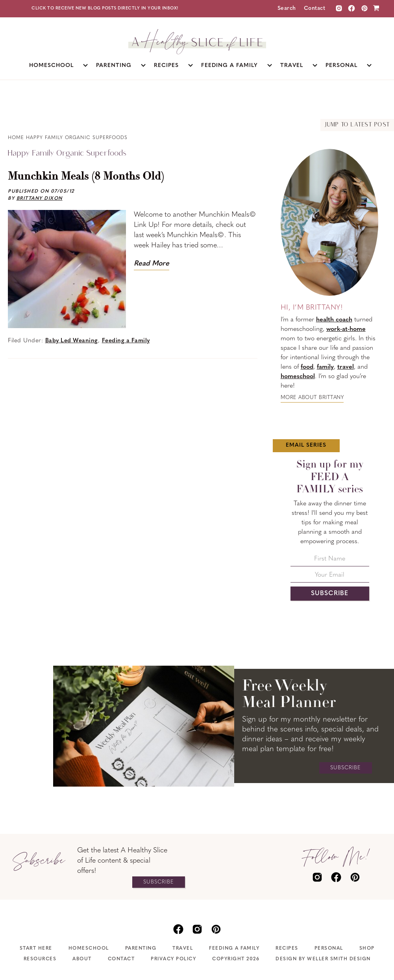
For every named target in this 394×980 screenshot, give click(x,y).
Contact (315, 8)
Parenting (141, 948)
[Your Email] (330, 577)
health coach (334, 320)
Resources (40, 959)
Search (287, 8)
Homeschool (89, 948)
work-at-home (346, 329)
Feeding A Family (234, 948)
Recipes (287, 948)
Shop (367, 948)
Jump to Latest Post (357, 125)
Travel (183, 948)
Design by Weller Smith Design (323, 959)
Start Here (36, 948)
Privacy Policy (173, 959)
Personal (329, 948)
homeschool (298, 377)
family (325, 367)
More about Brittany (312, 398)
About (82, 959)
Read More (152, 264)
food (307, 367)
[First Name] (330, 561)
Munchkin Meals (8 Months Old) (86, 177)
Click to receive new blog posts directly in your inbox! (105, 8)
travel (346, 367)
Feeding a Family (126, 341)
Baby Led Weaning (72, 341)
